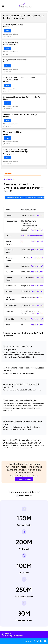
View (7, 31)
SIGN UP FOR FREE (24, 479)
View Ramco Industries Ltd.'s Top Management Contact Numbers (26, 198)
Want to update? (37, 215)
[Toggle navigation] (3, 6)
